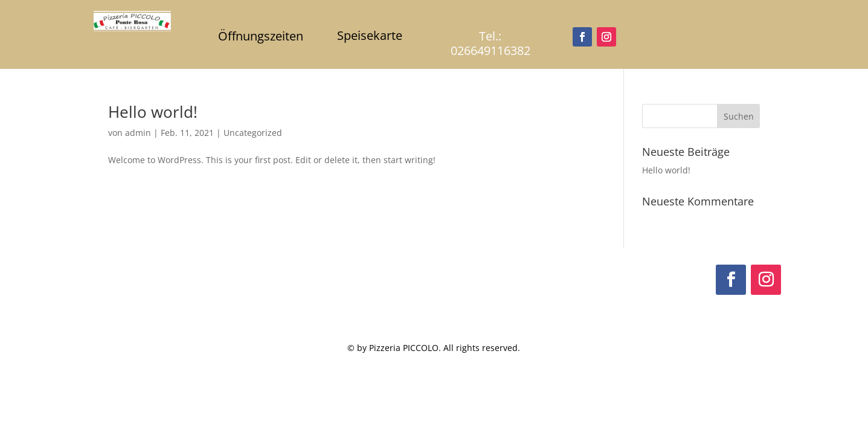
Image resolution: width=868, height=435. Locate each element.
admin (138, 133)
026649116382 (490, 50)
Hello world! (153, 112)
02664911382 (133, 340)
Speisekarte (370, 35)
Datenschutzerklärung (725, 353)
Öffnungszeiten (261, 36)
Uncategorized (253, 133)
